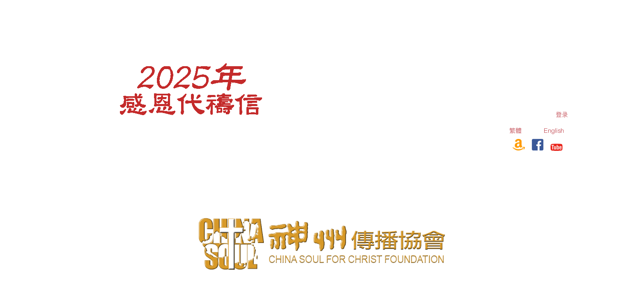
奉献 (497, 143)
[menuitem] (562, 114)
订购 (472, 143)
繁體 (515, 131)
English (554, 131)
